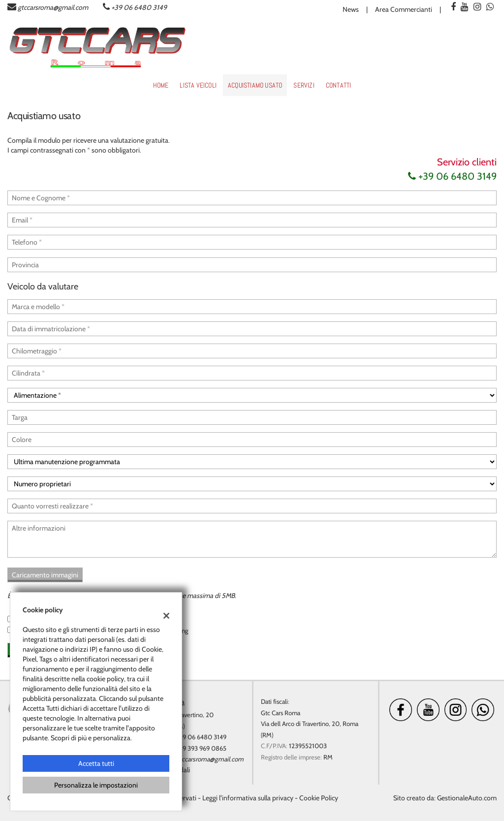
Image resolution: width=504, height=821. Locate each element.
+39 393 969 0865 (201, 748)
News (351, 9)
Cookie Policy (319, 798)
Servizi (304, 85)
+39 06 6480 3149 (139, 7)
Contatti (339, 85)
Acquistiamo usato (255, 85)
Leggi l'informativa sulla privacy (248, 798)
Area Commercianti (404, 9)
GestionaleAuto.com (467, 798)
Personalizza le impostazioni (96, 785)
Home (161, 85)
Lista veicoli (198, 85)
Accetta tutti (96, 763)
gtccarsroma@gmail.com (53, 7)
